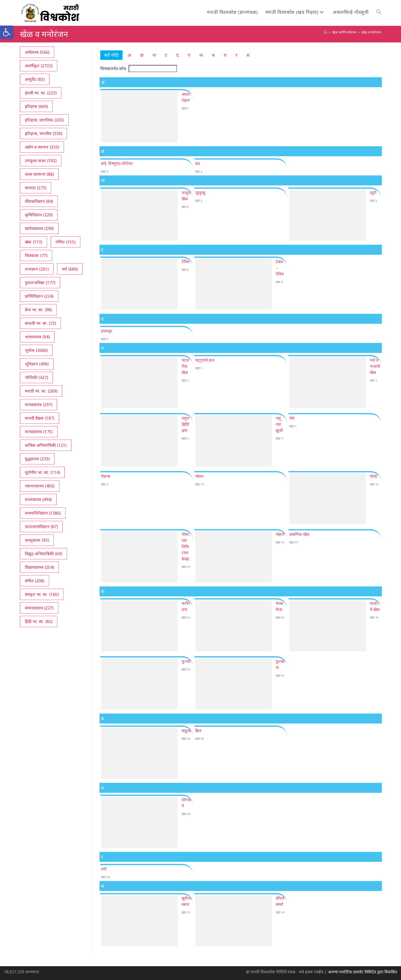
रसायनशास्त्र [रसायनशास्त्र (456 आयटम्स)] (40, 486)
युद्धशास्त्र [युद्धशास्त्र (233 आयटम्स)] (37, 459)
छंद (198, 163)
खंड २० (280, 912)
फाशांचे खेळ (375, 606)
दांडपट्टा (107, 331)
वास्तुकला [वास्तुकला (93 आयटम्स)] (37, 540)
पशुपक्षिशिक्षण (185, 424)
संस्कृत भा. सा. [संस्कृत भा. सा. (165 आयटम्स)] (42, 594)
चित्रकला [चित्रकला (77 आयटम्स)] (36, 255)
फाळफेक (279, 606)
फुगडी (186, 661)
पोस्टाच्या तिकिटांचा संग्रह (186, 547)
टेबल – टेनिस (280, 268)
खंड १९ (186, 912)
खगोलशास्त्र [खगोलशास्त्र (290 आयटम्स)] (39, 228)
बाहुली (186, 731)
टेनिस (186, 262)
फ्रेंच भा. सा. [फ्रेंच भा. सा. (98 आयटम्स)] (38, 310)
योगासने (186, 803)
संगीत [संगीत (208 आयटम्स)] (35, 581)
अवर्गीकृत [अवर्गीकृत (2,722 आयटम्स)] (39, 66)
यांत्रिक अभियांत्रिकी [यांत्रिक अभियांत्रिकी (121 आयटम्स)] (46, 445)
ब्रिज (198, 731)
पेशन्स (106, 476)
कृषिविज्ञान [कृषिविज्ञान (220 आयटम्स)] (39, 215)
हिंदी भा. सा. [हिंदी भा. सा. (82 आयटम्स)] (39, 621)
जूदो (373, 193)
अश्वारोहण (186, 97)
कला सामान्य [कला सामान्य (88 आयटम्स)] (39, 174)
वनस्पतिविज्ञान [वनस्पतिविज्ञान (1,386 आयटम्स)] (43, 513)
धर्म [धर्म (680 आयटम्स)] (70, 269)
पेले (292, 418)
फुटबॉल (280, 664)
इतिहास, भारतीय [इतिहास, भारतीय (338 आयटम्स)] (43, 133)
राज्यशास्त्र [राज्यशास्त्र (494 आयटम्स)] (38, 499)
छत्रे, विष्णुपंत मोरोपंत (117, 163)
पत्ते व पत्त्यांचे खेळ (375, 366)
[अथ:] (325, 32)
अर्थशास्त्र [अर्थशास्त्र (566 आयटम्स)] (37, 52)
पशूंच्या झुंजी (279, 424)
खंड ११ (186, 739)
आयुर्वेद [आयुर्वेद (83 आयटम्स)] (35, 79)
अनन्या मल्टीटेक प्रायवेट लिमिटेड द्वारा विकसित (363, 972)
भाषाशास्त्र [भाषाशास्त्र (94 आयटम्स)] (37, 337)
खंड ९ (185, 380)
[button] (7, 32)
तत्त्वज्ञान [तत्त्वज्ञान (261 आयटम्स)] (37, 269)
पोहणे (280, 534)
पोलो (373, 476)
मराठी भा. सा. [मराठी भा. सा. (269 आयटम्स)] (41, 391)
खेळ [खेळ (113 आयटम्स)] (34, 242)
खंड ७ (105, 339)
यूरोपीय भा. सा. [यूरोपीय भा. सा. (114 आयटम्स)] (42, 472)
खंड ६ (105, 171)
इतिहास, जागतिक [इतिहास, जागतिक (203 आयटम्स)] (44, 120)
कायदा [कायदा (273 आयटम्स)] (36, 188)
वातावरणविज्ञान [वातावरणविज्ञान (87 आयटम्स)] (41, 527)
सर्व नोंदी (111, 55)
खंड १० (200, 484)
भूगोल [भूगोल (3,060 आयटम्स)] (36, 350)
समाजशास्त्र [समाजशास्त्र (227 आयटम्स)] (39, 608)
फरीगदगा (186, 606)
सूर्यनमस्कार (187, 901)
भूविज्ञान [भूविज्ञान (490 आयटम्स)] (37, 364)
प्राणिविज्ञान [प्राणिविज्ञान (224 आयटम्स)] (39, 296)
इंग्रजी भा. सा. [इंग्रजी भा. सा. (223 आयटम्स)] (41, 93)
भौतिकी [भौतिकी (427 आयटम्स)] (36, 377)
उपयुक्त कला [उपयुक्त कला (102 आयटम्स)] (41, 161)
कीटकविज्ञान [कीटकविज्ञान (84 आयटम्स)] (39, 201)
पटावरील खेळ (185, 366)
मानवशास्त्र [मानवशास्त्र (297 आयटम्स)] (38, 405)
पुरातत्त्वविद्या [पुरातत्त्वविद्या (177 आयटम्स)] (40, 283)
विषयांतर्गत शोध (113, 69)
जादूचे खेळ (186, 196)
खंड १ (185, 108)
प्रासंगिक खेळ (299, 534)
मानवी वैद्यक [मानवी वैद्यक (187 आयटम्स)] (40, 418)
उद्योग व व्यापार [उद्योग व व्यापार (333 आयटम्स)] (42, 147)
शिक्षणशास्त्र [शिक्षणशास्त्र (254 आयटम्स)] (39, 567)
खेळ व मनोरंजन (371, 32)
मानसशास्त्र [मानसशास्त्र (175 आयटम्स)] (39, 432)
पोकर (199, 476)
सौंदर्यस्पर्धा (280, 901)
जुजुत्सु (200, 193)
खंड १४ (186, 814)
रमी (104, 869)
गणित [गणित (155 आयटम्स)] (65, 242)
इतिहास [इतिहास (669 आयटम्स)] (36, 106)
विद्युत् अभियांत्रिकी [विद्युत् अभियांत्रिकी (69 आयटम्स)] (43, 554)
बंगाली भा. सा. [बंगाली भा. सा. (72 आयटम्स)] (40, 323)
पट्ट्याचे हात (205, 360)
